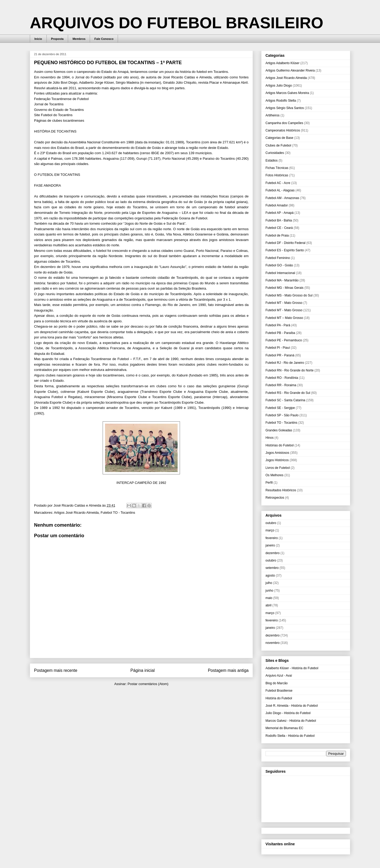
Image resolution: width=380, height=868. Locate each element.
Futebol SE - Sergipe (280, 408)
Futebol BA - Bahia (279, 220)
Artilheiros (272, 115)
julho (269, 583)
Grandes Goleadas (279, 430)
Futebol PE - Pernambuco (284, 340)
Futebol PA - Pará (278, 325)
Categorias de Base (279, 138)
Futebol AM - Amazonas (282, 198)
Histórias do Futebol (280, 445)
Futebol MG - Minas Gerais (284, 288)
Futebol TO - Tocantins (118, 513)
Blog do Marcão (277, 683)
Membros (79, 39)
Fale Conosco (104, 39)
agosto (270, 575)
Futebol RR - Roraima (281, 385)
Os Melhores (274, 475)
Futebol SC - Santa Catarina (285, 400)
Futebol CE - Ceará (279, 228)
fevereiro (272, 538)
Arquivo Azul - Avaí (279, 676)
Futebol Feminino (278, 258)
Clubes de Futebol (278, 145)
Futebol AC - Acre (278, 183)
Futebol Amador (277, 205)
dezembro (272, 553)
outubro (271, 523)
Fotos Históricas (277, 175)
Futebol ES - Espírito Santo (285, 250)
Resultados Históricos (281, 490)
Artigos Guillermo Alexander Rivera (290, 70)
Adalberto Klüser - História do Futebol (292, 668)
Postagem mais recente (56, 670)
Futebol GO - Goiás (279, 265)
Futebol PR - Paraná (280, 355)
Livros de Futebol (278, 468)
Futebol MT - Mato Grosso (284, 303)
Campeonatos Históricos (283, 130)
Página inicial (142, 670)
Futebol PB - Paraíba (280, 333)
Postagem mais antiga (228, 670)
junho (269, 591)
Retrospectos (275, 498)
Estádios (272, 161)
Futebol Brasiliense (279, 691)
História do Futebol (279, 698)
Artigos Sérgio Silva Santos (285, 108)
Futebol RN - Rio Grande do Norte (289, 370)
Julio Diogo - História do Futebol (288, 713)
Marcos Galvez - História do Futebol (291, 721)
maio (269, 598)
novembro (272, 643)
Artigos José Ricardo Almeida (76, 513)
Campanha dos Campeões (284, 123)
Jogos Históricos (277, 460)
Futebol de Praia (277, 235)
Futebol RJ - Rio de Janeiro (285, 363)
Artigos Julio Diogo (279, 86)
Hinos (270, 438)
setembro (272, 568)
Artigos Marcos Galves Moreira (287, 93)
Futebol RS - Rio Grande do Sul (288, 393)
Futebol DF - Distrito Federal (285, 243)
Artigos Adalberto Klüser (282, 63)
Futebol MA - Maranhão (282, 280)
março (270, 530)
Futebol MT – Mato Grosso (284, 318)
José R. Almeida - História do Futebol (292, 706)
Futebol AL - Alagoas (280, 190)
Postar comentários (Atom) (148, 684)
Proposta (57, 39)
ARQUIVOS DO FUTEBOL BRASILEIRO (177, 23)
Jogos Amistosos (277, 453)
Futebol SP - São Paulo (282, 415)
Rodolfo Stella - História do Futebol (290, 736)
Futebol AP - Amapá (280, 213)
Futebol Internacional (280, 273)
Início (38, 39)
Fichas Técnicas (277, 168)
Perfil (269, 483)
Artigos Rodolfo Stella (281, 101)
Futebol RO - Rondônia (282, 378)
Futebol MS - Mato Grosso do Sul (289, 295)
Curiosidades (275, 153)
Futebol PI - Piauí (278, 348)
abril (269, 605)
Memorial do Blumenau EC (284, 728)
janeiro (270, 545)
